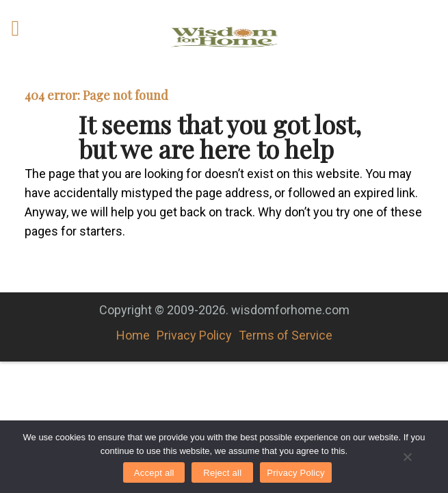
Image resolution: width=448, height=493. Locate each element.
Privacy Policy (194, 335)
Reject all (222, 473)
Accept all (154, 473)
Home (133, 335)
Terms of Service (286, 335)
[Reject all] (407, 457)
